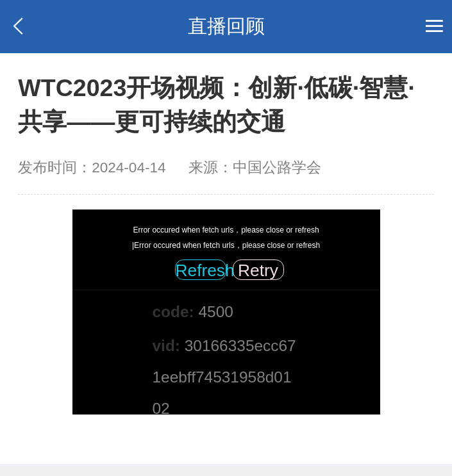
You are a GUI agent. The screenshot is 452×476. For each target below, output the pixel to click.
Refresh (201, 270)
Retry (258, 270)
